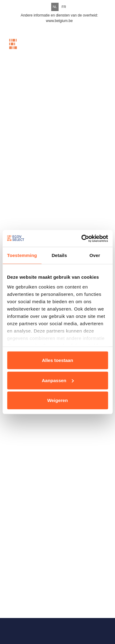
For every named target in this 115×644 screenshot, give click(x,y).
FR (64, 7)
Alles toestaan (58, 360)
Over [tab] (95, 255)
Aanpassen (58, 380)
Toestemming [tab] (22, 255)
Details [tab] (59, 255)
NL (55, 7)
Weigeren (57, 400)
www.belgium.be (59, 21)
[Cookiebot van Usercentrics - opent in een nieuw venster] (82, 238)
